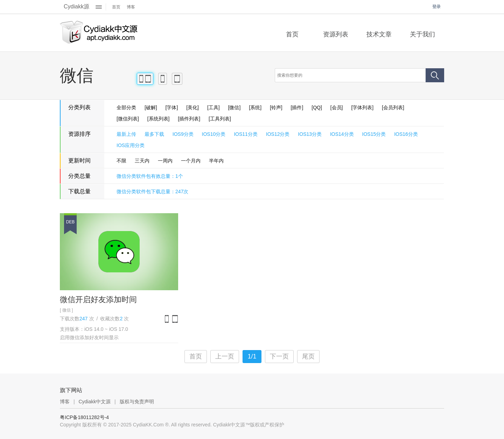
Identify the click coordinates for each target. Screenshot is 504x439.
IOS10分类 (214, 134)
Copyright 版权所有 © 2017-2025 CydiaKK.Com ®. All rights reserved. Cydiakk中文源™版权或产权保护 (172, 425)
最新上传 (126, 134)
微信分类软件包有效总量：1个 (150, 176)
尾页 (308, 356)
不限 (121, 161)
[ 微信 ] (66, 310)
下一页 (279, 356)
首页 (116, 7)
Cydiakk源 (76, 6)
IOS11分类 (246, 134)
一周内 (165, 161)
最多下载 (154, 134)
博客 (131, 7)
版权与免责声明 (137, 402)
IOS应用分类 (131, 145)
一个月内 (191, 161)
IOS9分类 (183, 134)
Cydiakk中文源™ (99, 33)
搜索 (435, 75)
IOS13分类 (310, 134)
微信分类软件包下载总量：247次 (152, 191)
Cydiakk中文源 (94, 402)
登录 (436, 7)
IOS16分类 (406, 134)
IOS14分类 (342, 134)
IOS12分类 (278, 134)
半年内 (216, 161)
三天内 (142, 161)
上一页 (225, 356)
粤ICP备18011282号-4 (84, 417)
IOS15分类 (374, 134)
